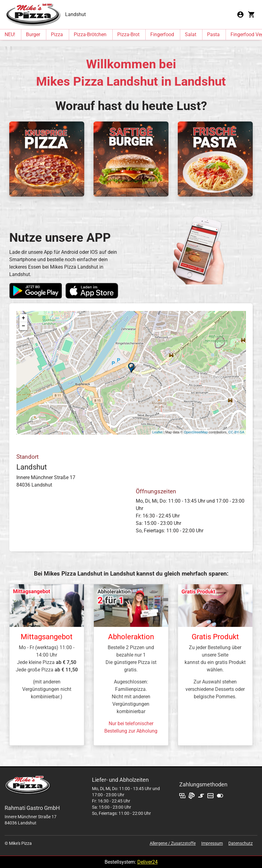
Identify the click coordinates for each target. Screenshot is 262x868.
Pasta (213, 34)
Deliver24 (148, 862)
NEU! (10, 34)
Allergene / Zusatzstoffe (173, 843)
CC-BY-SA (236, 432)
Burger (33, 34)
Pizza (57, 34)
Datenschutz (241, 843)
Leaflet (158, 432)
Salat (191, 34)
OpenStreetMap (196, 432)
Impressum (212, 843)
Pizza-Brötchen (90, 34)
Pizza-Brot (128, 34)
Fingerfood (162, 34)
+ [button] (24, 318)
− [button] (24, 326)
